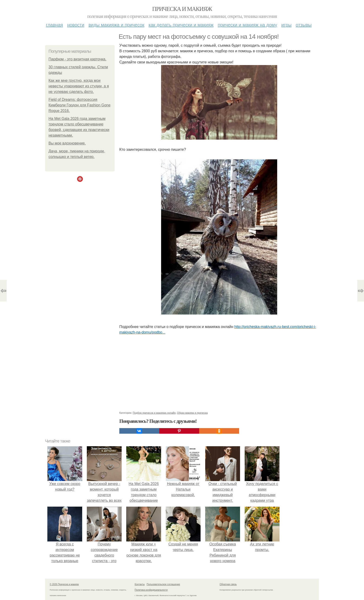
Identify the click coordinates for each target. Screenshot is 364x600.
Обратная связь (228, 584)
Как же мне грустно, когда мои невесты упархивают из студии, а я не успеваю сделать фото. (79, 86)
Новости (76, 25)
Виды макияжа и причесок (116, 25)
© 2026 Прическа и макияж (64, 584)
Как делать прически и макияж (181, 25)
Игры (286, 25)
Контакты (140, 584)
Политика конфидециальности (151, 590)
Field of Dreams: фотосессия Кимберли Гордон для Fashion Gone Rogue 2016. (80, 105)
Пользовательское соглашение (163, 584)
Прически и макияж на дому (247, 25)
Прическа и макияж (182, 9)
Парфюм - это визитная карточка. (77, 59)
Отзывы (304, 25)
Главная (54, 25)
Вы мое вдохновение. (67, 143)
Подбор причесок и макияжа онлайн (154, 413)
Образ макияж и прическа (192, 413)
